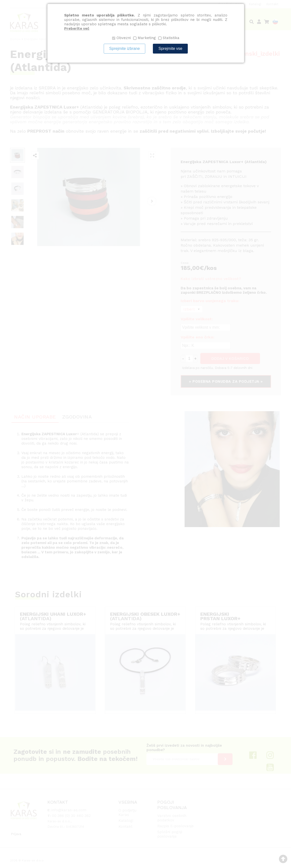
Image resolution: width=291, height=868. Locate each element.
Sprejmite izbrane (124, 49)
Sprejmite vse (170, 49)
